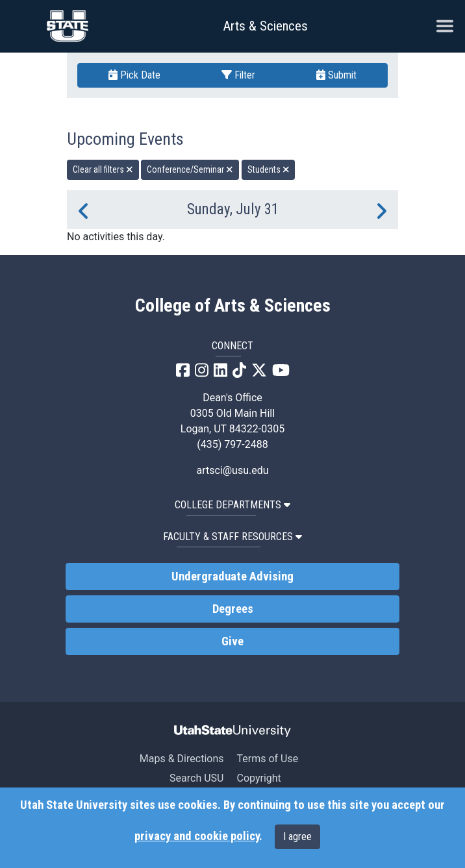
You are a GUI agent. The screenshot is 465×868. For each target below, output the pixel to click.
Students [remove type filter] (269, 169)
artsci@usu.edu (232, 470)
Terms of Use (267, 759)
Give (232, 641)
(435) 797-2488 (232, 444)
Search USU (196, 778)
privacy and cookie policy (197, 836)
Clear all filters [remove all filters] (103, 169)
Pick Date (134, 75)
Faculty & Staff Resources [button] (232, 537)
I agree (297, 837)
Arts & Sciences (265, 26)
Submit (336, 75)
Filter (238, 75)
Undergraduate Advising (232, 577)
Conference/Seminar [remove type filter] (190, 169)
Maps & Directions (182, 759)
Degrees (233, 609)
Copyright (258, 778)
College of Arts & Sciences (233, 306)
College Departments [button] (232, 505)
